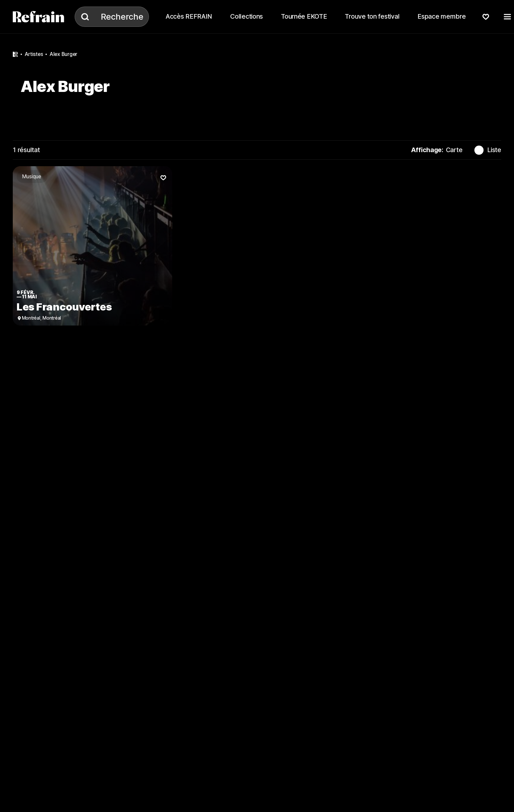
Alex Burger (63, 54)
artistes (34, 54)
